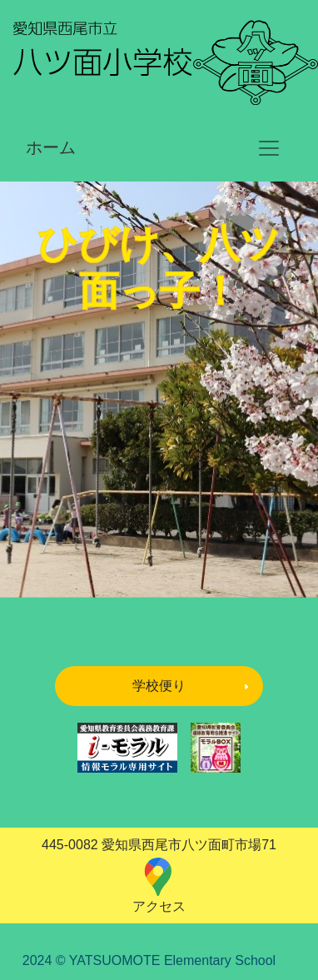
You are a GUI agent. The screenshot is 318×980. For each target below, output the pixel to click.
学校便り (159, 686)
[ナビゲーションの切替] (269, 148)
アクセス (159, 885)
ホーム (51, 147)
